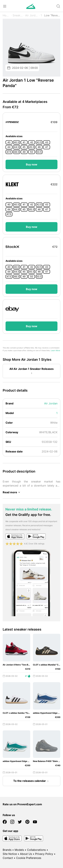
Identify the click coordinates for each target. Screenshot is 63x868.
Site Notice (10, 854)
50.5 (39, 152)
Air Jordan (32, 15)
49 (24, 152)
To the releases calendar (32, 781)
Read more (12, 492)
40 (9, 142)
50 (32, 152)
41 (24, 142)
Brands (7, 850)
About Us (26, 854)
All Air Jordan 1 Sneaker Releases (32, 371)
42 (32, 142)
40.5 (17, 142)
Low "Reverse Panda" (52, 15)
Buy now (32, 164)
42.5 (39, 142)
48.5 (17, 152)
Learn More (55, 351)
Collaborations (36, 850)
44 (9, 147)
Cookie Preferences (29, 858)
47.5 (9, 152)
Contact (8, 858)
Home (6, 15)
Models (19, 850)
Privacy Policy (44, 854)
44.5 (17, 147)
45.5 (32, 147)
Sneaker (18, 15)
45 (24, 147)
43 (47, 142)
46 (39, 147)
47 (47, 147)
